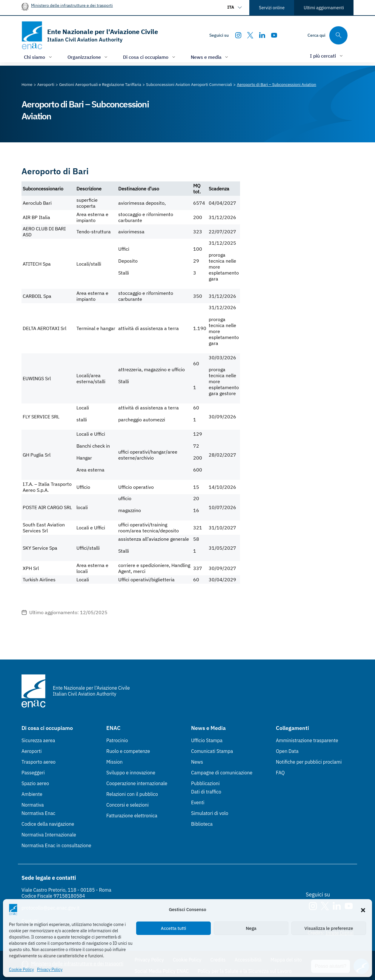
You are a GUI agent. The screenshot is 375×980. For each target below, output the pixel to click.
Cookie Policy (21, 970)
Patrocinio (117, 740)
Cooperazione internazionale (137, 783)
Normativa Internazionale (49, 835)
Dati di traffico (206, 792)
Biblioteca (202, 824)
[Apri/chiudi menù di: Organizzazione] (88, 57)
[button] (363, 910)
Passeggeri (33, 773)
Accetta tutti (174, 928)
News (197, 762)
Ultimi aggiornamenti (324, 8)
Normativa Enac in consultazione (56, 845)
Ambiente (32, 794)
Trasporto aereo (39, 762)
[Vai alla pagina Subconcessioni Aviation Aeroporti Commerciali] (189, 84)
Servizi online (272, 8)
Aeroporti (32, 751)
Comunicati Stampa (212, 751)
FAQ (280, 773)
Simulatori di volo (210, 813)
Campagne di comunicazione (222, 773)
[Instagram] (238, 35)
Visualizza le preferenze (329, 928)
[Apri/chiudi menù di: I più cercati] (327, 56)
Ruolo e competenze (128, 751)
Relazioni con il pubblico (132, 794)
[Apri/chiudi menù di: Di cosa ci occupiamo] (150, 57)
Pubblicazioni (205, 783)
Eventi (198, 802)
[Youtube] (274, 35)
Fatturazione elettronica (132, 816)
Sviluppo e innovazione (131, 773)
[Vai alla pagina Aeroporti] (46, 84)
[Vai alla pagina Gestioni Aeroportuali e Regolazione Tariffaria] (100, 84)
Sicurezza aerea (38, 740)
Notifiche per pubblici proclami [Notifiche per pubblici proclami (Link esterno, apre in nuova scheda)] (309, 762)
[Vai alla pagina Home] (27, 84)
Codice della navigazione (48, 824)
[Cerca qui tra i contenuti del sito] (328, 35)
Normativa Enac (38, 813)
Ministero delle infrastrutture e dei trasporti (72, 5)
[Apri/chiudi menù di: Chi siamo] (39, 57)
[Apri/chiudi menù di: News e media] (210, 57)
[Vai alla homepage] (90, 35)
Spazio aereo (35, 783)
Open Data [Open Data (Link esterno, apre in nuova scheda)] (287, 751)
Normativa (33, 805)
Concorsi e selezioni (127, 805)
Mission (115, 762)
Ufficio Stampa (207, 740)
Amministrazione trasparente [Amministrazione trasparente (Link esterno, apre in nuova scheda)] (307, 740)
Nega (251, 928)
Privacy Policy (50, 970)
